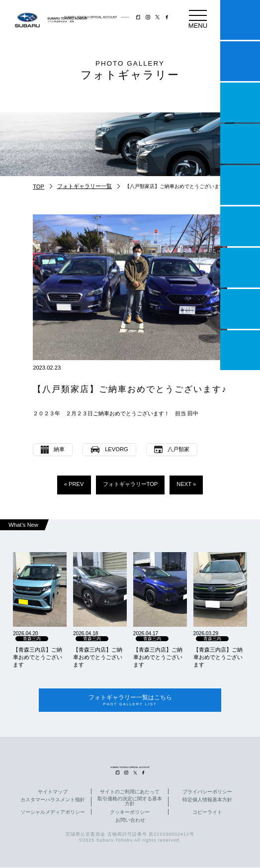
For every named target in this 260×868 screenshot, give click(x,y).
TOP (39, 187)
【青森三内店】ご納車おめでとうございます (38, 657)
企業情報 (240, 309)
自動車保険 (240, 268)
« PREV (74, 484)
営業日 (240, 144)
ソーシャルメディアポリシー (53, 813)
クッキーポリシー (130, 813)
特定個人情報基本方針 (207, 800)
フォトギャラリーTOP (130, 484)
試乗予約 (240, 61)
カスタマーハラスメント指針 (53, 800)
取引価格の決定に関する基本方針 (130, 802)
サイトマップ (53, 792)
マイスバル (240, 20)
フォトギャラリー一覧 (85, 186)
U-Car (240, 226)
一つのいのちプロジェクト (240, 102)
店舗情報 (240, 185)
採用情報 (240, 350)
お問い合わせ (130, 821)
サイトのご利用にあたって (130, 792)
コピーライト (207, 813)
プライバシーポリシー (207, 792)
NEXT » (186, 484)
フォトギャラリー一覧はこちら (130, 701)
